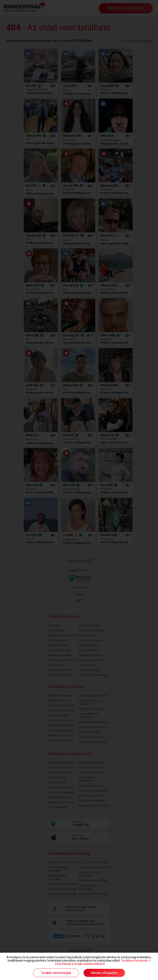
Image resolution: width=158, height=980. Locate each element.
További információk (134, 961)
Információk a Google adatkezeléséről (80, 964)
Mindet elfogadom (104, 973)
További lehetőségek (56, 973)
